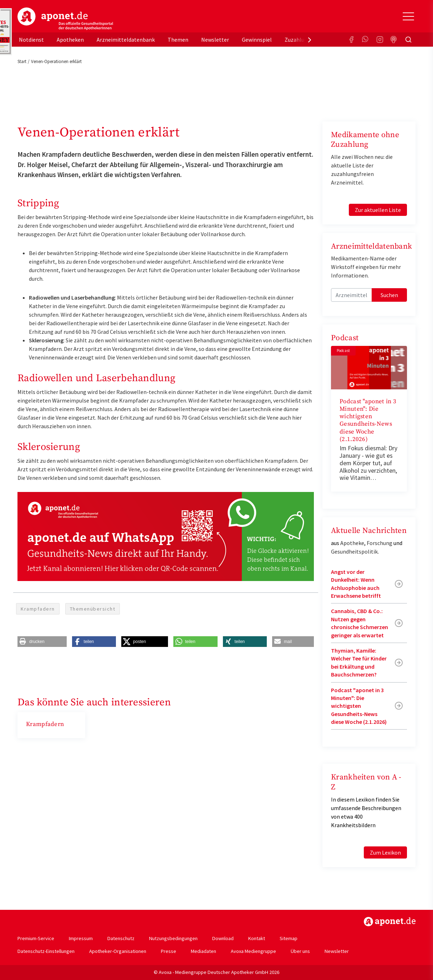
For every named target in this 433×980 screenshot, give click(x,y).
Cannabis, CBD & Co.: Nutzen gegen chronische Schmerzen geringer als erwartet (360, 623)
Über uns (300, 951)
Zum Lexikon (385, 852)
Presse (169, 951)
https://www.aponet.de (390, 922)
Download (223, 938)
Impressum (81, 938)
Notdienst (31, 40)
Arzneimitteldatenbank (126, 40)
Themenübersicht (93, 609)
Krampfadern (38, 609)
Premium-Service (36, 938)
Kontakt (257, 938)
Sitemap (289, 938)
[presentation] (310, 40)
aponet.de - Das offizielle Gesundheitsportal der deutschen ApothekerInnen (65, 19)
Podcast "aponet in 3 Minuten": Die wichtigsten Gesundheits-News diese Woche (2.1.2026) (368, 420)
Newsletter (215, 40)
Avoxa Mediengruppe (253, 951)
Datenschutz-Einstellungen (46, 951)
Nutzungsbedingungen (173, 938)
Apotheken (70, 40)
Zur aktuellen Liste (378, 210)
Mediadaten (203, 951)
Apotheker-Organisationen (118, 951)
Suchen (389, 295)
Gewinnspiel (257, 40)
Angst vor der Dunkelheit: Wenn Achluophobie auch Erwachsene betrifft (356, 584)
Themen (178, 40)
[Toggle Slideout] (408, 16)
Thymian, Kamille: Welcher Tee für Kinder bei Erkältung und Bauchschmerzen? (359, 662)
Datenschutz (121, 938)
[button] (42, 642)
